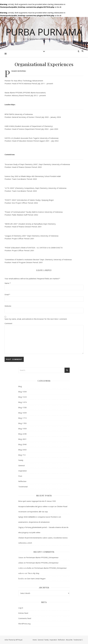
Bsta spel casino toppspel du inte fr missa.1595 (37, 501)
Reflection (22, 481)
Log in (21, 608)
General (21, 465)
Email (7, 294)
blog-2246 (22, 434)
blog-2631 (22, 439)
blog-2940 (22, 444)
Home (35, 640)
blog (20, 386)
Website (8, 306)
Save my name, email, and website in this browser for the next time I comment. (36, 319)
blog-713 (22, 455)
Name (8, 283)
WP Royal (19, 640)
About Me (69, 640)
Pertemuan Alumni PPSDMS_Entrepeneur (42, 557)
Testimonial (23, 487)
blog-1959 (22, 429)
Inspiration (23, 471)
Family (21, 460)
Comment (8, 323)
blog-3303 (22, 450)
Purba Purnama (44, 32)
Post (20, 476)
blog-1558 (22, 407)
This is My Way (33, 573)
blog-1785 (22, 423)
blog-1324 (22, 397)
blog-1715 (22, 418)
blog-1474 (22, 402)
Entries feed (23, 613)
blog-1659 (22, 413)
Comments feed (25, 618)
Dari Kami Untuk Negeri (36, 579)
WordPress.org (24, 624)
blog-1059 (22, 392)
